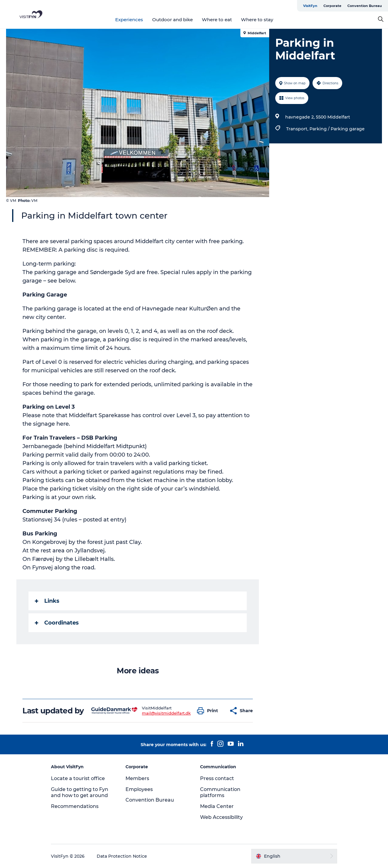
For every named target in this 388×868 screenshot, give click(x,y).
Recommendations (75, 806)
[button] (209, 711)
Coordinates (57, 623)
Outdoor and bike (172, 20)
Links (47, 601)
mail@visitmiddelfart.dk (166, 713)
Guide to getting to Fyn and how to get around (80, 793)
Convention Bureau (365, 6)
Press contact (217, 778)
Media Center (217, 806)
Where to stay (257, 20)
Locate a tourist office (78, 778)
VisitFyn (310, 6)
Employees (139, 789)
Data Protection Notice (122, 856)
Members (137, 778)
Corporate (332, 6)
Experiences (129, 20)
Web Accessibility (221, 817)
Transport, (298, 129)
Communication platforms (220, 793)
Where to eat (217, 20)
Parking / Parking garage (337, 129)
